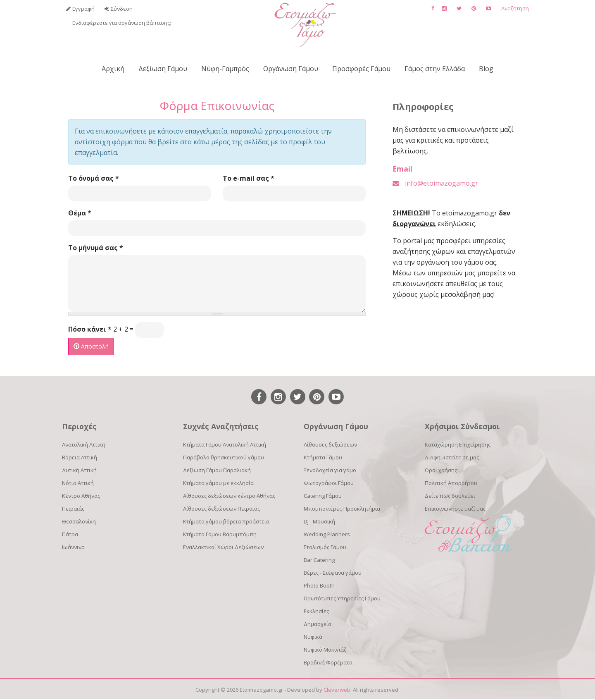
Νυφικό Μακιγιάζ (325, 650)
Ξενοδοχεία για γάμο (330, 470)
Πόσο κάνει (90, 329)
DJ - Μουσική (319, 521)
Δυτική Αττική (79, 470)
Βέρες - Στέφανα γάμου (333, 573)
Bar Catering (319, 560)
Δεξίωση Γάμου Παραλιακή (217, 470)
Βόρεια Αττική (80, 457)
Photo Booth (319, 585)
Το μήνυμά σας (96, 248)
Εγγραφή (83, 9)
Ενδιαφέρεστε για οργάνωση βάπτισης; (122, 23)
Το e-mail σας (249, 178)
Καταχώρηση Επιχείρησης (458, 444)
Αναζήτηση (515, 8)
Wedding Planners (327, 534)
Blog (486, 69)
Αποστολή (91, 346)
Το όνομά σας (94, 178)
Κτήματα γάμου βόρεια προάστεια (226, 521)
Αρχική (113, 69)
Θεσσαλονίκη (79, 521)
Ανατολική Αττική (84, 444)
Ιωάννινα (73, 547)
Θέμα (80, 213)
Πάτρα (70, 534)
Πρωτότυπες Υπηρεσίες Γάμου (342, 598)
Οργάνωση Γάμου (291, 69)
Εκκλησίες (316, 611)
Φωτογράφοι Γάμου (329, 483)
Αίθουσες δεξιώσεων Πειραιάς (221, 509)
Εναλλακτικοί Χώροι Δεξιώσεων (223, 547)
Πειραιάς (73, 509)
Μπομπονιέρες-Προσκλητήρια (342, 509)
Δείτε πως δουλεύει (450, 496)
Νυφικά (313, 637)
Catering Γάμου (323, 496)
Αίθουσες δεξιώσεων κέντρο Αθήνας (229, 496)
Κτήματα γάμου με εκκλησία (218, 483)
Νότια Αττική (78, 483)
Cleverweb (337, 690)
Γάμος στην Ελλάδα (435, 69)
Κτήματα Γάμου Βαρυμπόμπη (220, 534)
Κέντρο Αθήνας (81, 496)
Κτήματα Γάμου (323, 457)
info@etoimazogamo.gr (441, 183)
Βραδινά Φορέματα (328, 662)
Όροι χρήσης (441, 470)
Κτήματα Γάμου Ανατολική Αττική (225, 444)
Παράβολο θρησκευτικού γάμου (224, 457)
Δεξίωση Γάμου (163, 69)
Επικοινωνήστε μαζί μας (455, 509)
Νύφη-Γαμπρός (225, 69)
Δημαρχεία (318, 624)
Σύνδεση (122, 9)
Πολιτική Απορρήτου (451, 483)
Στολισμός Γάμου (325, 547)
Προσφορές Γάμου (361, 69)
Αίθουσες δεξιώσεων (330, 444)
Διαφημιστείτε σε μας (452, 457)
